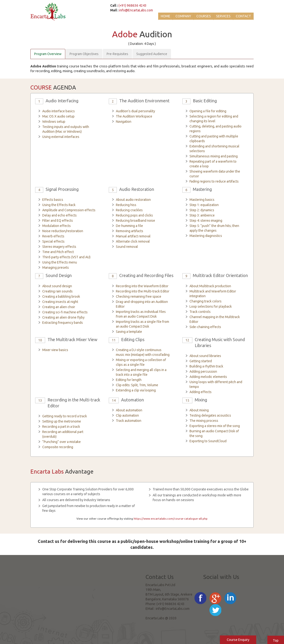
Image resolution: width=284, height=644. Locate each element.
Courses (204, 16)
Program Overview (48, 54)
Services (223, 16)
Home (166, 16)
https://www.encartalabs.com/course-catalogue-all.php (171, 519)
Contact (243, 16)
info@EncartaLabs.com (136, 10)
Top (276, 640)
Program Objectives (84, 54)
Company (183, 16)
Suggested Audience (152, 54)
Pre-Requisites (117, 54)
